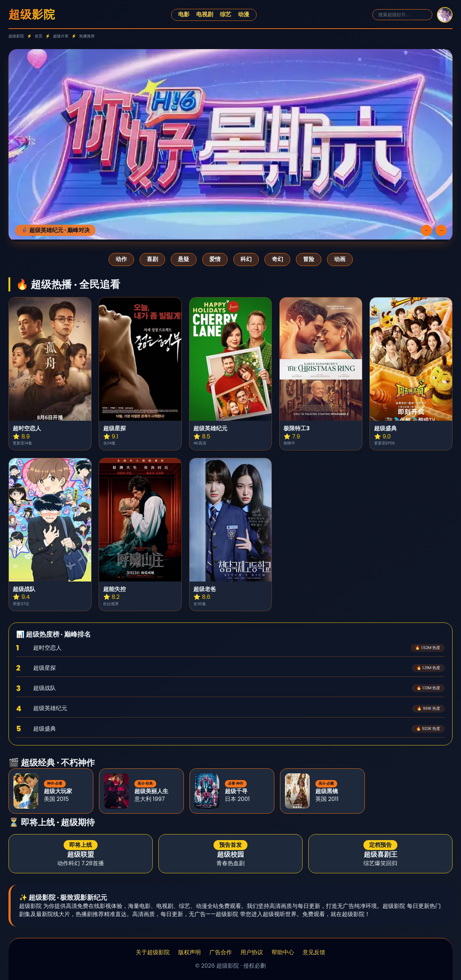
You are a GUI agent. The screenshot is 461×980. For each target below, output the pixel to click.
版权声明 (189, 952)
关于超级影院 (153, 952)
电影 (184, 14)
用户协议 (252, 952)
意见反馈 (314, 952)
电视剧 (205, 14)
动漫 (244, 14)
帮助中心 (283, 952)
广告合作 (221, 952)
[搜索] (402, 15)
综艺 (226, 14)
